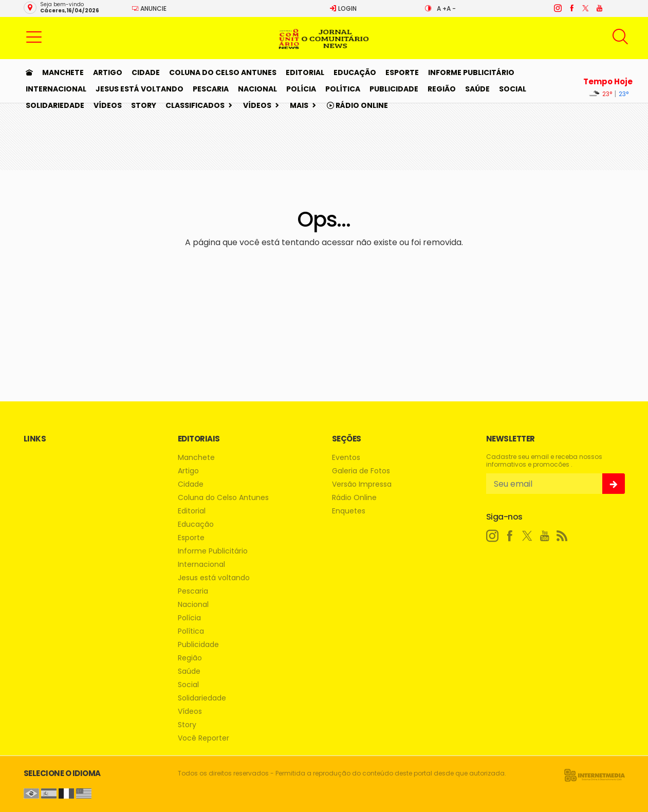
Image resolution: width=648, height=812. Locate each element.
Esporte (402, 72)
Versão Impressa (362, 484)
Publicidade (394, 89)
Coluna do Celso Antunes (223, 72)
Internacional (56, 89)
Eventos (346, 458)
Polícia (301, 89)
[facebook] (571, 8)
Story (144, 105)
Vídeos (108, 105)
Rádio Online (357, 105)
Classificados (195, 105)
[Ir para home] (29, 72)
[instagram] (557, 8)
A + (442, 8)
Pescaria (211, 89)
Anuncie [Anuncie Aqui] (149, 8)
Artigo (108, 72)
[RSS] (562, 536)
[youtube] (599, 8)
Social (513, 89)
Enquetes (349, 511)
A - (451, 8)
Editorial (305, 72)
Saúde (477, 89)
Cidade (146, 72)
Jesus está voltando (140, 89)
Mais (299, 105)
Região (442, 89)
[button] (34, 36)
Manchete (63, 72)
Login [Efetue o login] (343, 8)
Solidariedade (55, 105)
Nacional (257, 89)
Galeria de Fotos (361, 471)
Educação (355, 72)
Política (343, 89)
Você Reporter (203, 738)
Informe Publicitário (471, 72)
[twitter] (585, 8)
